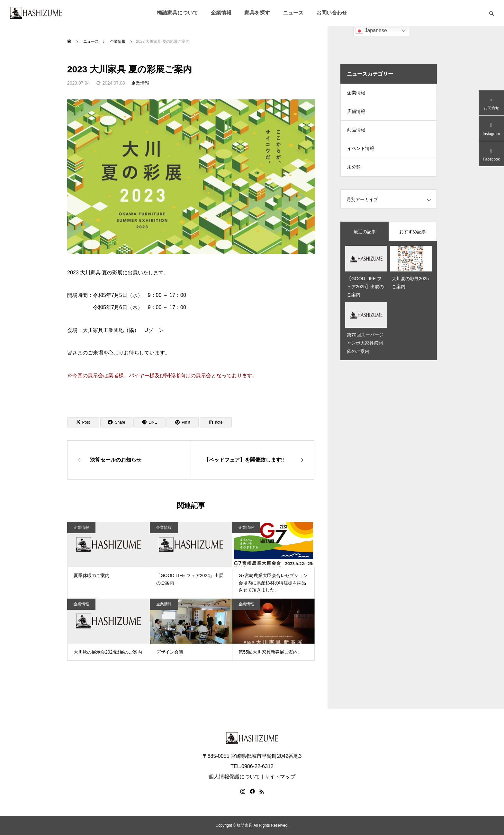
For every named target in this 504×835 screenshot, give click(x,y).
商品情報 (356, 132)
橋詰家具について (177, 13)
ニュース (293, 13)
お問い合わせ (332, 13)
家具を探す (257, 13)
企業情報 (221, 13)
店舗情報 (356, 113)
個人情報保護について (234, 777)
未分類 (354, 170)
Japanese (371, 31)
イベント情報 (361, 151)
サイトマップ (280, 777)
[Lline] (149, 422)
